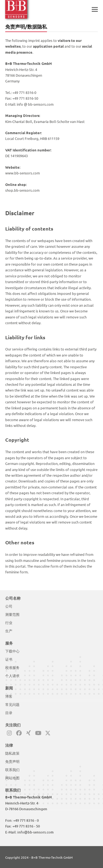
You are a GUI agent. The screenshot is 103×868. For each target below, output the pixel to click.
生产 (9, 631)
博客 (9, 696)
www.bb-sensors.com (23, 173)
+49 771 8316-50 (25, 98)
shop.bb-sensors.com (22, 190)
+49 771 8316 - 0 (26, 820)
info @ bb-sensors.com (35, 104)
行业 (9, 623)
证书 (9, 659)
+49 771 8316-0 (24, 92)
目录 (9, 713)
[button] (95, 9)
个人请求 (12, 676)
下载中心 (12, 651)
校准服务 (12, 668)
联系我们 (12, 770)
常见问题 (12, 705)
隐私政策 (12, 753)
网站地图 (12, 778)
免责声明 (12, 761)
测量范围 (12, 614)
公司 (9, 606)
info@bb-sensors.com (35, 832)
